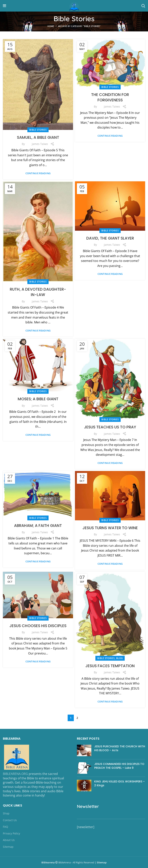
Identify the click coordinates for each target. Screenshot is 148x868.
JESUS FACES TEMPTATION (110, 666)
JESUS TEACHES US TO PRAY (110, 427)
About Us (9, 840)
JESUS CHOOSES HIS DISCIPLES (38, 626)
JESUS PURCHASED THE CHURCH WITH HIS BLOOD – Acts (120, 748)
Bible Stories (38, 130)
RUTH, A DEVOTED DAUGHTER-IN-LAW (38, 292)
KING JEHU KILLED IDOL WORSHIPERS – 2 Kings (119, 783)
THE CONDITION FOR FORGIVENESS (110, 97)
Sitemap (8, 847)
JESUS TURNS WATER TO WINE (110, 528)
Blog (119, 658)
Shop (6, 813)
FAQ (5, 827)
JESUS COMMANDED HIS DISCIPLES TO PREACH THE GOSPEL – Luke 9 (119, 766)
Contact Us (10, 820)
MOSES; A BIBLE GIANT (38, 399)
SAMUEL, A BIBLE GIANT (38, 137)
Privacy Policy (11, 833)
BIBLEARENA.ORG (15, 774)
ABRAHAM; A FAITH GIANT (38, 526)
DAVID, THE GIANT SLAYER (110, 238)
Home (51, 26)
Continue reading (38, 173)
